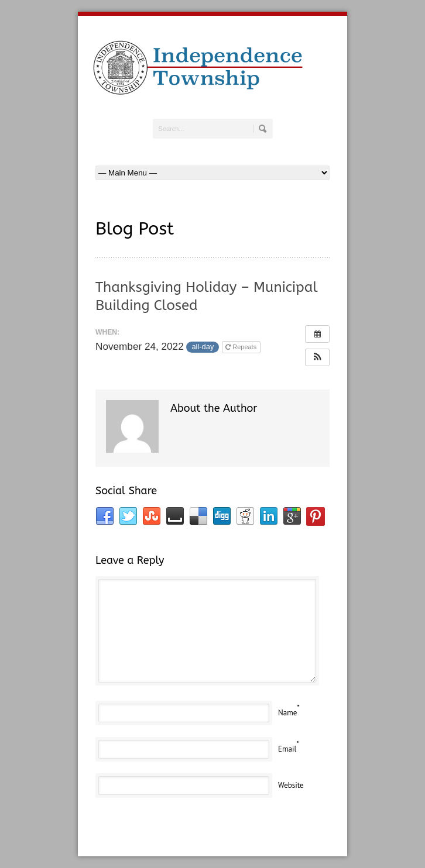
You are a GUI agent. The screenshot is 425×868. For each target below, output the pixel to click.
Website (291, 785)
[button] (317, 357)
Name (287, 713)
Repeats (242, 347)
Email (287, 749)
